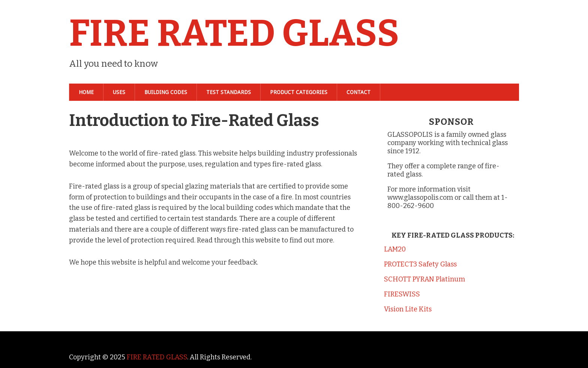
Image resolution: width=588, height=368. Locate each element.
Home (86, 92)
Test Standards (229, 92)
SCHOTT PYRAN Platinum (424, 279)
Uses (119, 92)
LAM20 (395, 249)
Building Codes (166, 92)
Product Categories (299, 92)
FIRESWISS (402, 294)
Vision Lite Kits (408, 309)
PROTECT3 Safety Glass (420, 264)
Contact (358, 92)
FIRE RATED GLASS (234, 33)
